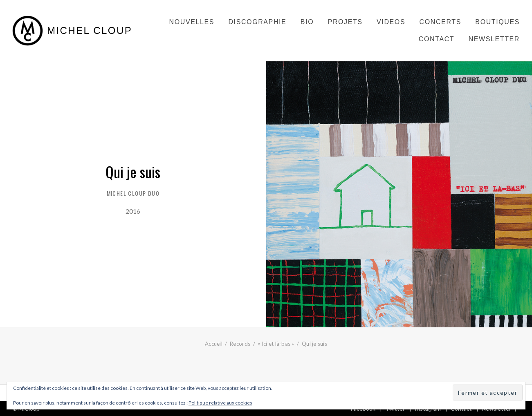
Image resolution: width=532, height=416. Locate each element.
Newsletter (494, 39)
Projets (345, 22)
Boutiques (497, 22)
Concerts (440, 22)
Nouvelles (192, 22)
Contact (437, 39)
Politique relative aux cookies (220, 403)
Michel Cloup (90, 31)
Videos (391, 22)
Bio (307, 22)
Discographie (257, 22)
